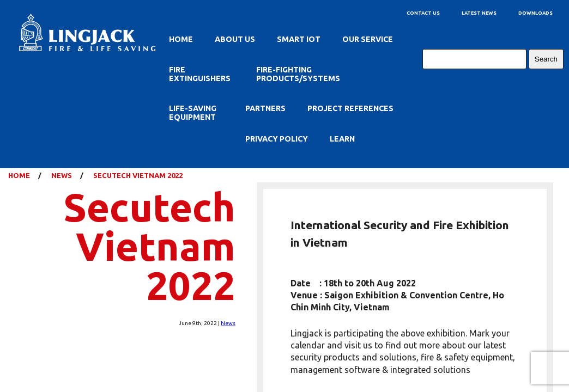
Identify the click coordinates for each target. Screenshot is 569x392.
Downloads (535, 13)
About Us (235, 39)
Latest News (479, 13)
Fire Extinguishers (200, 74)
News (228, 323)
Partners (265, 108)
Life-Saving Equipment (193, 113)
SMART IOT (299, 39)
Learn (342, 139)
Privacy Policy (277, 139)
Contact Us (423, 13)
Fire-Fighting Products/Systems (298, 74)
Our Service (368, 39)
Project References (350, 108)
